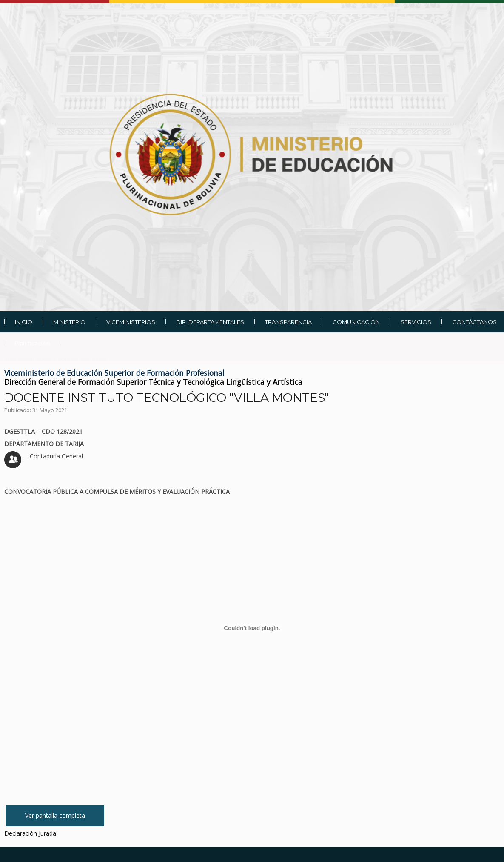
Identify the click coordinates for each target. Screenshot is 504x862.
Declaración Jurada (30, 833)
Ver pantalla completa (55, 815)
